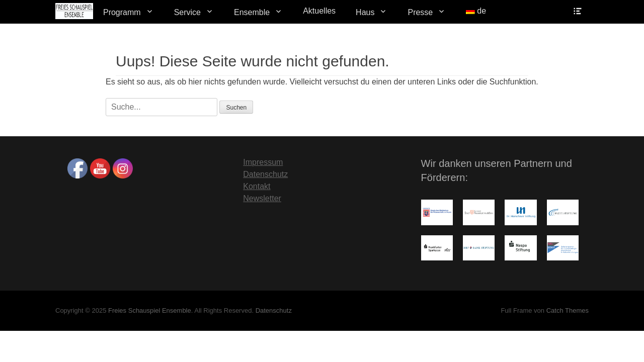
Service (187, 12)
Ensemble (252, 12)
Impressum (263, 162)
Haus (365, 12)
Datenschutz (265, 174)
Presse (420, 12)
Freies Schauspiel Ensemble (150, 310)
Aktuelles (319, 11)
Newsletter (262, 198)
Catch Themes (568, 310)
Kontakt (257, 186)
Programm (122, 12)
